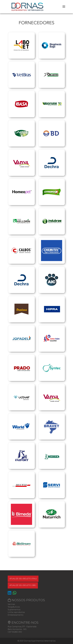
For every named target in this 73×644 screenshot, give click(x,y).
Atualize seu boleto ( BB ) (23, 585)
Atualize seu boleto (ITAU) (23, 579)
